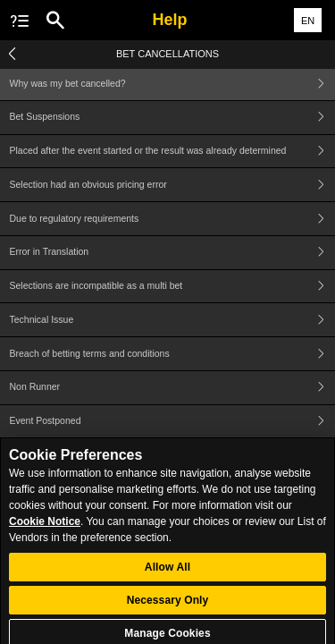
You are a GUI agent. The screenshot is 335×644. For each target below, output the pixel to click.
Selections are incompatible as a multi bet (173, 287)
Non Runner (173, 388)
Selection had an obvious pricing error (173, 185)
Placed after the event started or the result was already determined (173, 152)
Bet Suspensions (173, 118)
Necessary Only (168, 607)
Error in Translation (173, 253)
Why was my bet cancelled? (173, 84)
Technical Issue (173, 320)
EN (308, 21)
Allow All (167, 574)
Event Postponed (173, 422)
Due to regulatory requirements (173, 219)
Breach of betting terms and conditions (173, 354)
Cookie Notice (45, 529)
